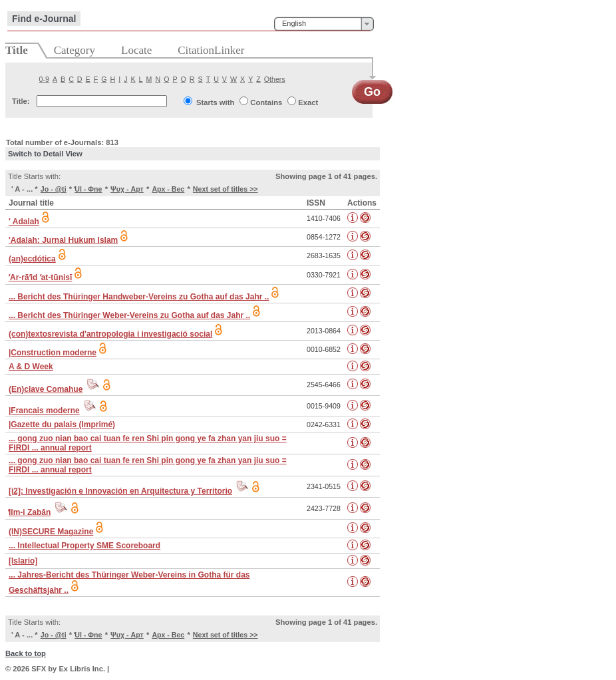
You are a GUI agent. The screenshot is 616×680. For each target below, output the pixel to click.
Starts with (215, 102)
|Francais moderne (44, 411)
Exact (308, 102)
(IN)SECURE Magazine (51, 532)
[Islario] (23, 561)
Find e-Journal (44, 19)
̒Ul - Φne (88, 189)
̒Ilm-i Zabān (30, 512)
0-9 (44, 79)
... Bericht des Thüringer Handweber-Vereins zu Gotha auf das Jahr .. (139, 297)
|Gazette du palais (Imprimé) (62, 425)
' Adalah (24, 222)
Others (275, 79)
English (294, 23)
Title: (21, 101)
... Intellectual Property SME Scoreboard (84, 546)
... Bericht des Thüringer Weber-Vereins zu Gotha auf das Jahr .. (129, 315)
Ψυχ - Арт (127, 189)
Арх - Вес (168, 189)
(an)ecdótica (32, 259)
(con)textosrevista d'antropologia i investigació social (110, 334)
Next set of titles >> (226, 189)
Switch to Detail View (45, 154)
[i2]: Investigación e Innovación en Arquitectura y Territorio (120, 491)
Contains (266, 102)
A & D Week (31, 367)
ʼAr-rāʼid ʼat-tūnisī (40, 277)
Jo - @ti (54, 189)
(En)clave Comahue (46, 389)
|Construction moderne (53, 353)
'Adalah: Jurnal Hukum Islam (63, 240)
